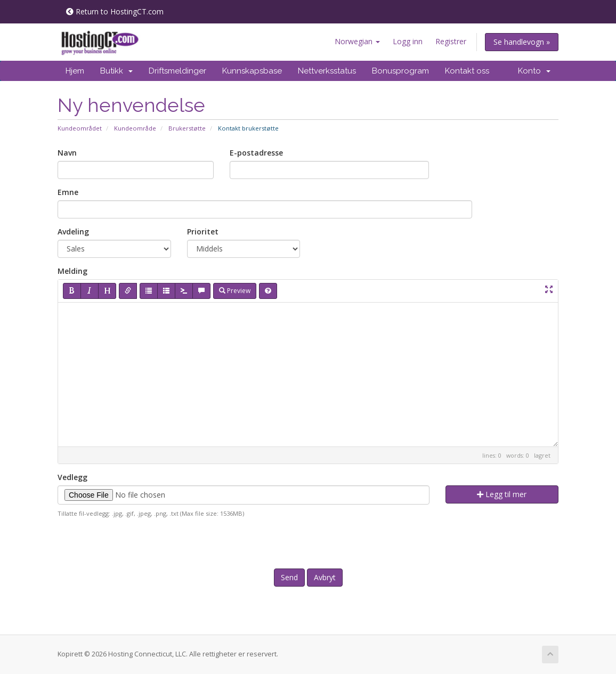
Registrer (451, 41)
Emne (68, 192)
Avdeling (73, 232)
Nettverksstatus (327, 71)
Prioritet (203, 232)
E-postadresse (256, 153)
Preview (235, 291)
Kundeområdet (80, 128)
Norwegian (357, 41)
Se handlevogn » (522, 42)
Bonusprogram (400, 71)
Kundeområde (135, 128)
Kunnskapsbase (252, 71)
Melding (72, 271)
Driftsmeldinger (177, 71)
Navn (67, 153)
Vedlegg (72, 477)
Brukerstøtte (187, 128)
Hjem (75, 71)
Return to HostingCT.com (115, 11)
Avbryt (325, 577)
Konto (534, 71)
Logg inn (408, 41)
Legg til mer (502, 494)
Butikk (116, 71)
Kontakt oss (467, 71)
